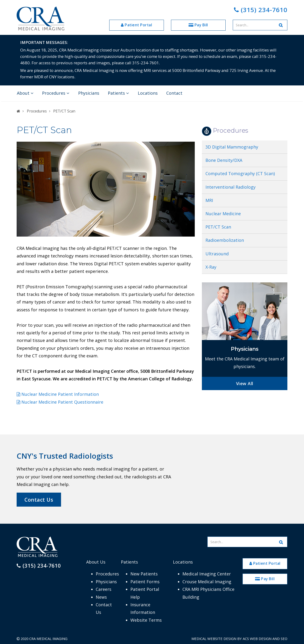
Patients (118, 93)
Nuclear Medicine (223, 214)
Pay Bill (198, 25)
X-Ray (211, 267)
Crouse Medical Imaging (207, 582)
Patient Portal (136, 25)
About (25, 93)
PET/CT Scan (219, 227)
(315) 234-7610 (261, 10)
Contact (174, 93)
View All (245, 383)
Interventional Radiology (230, 187)
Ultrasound (217, 254)
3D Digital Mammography (232, 147)
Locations (148, 93)
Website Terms (146, 620)
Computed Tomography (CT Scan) (240, 173)
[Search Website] (281, 25)
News (101, 597)
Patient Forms (145, 582)
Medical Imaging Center (207, 574)
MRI (209, 200)
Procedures (56, 93)
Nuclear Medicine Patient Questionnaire (60, 402)
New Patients (144, 574)
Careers (104, 589)
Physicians (89, 93)
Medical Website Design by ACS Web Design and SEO (239, 639)
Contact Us (39, 500)
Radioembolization (225, 240)
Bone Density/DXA (224, 160)
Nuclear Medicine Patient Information (58, 394)
